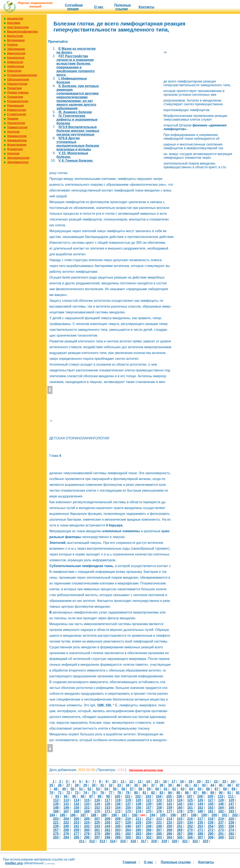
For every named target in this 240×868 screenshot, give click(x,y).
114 (76, 800)
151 (87, 808)
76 (102, 793)
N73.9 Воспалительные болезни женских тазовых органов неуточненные (78, 131)
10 (114, 781)
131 (66, 804)
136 (118, 804)
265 (138, 830)
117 (108, 800)
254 (211, 826)
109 (210, 796)
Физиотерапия (17, 145)
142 (180, 804)
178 (180, 811)
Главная (129, 862)
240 (66, 826)
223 (76, 823)
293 (56, 837)
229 (138, 823)
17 (173, 781)
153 (108, 808)
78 (119, 793)
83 (161, 793)
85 (178, 793)
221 (56, 823)
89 (212, 793)
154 (118, 808)
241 (76, 826)
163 (211, 808)
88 (204, 793)
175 (149, 811)
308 (211, 837)
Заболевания (16, 49)
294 (66, 837)
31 (102, 785)
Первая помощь (18, 92)
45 (221, 785)
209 (118, 819)
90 (221, 793)
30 (94, 785)
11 (123, 781)
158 (159, 808)
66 (208, 789)
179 (190, 811)
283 (138, 834)
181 (211, 811)
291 (221, 834)
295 (76, 837)
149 (66, 808)
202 (235, 815)
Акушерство (15, 18)
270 (190, 830)
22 (216, 781)
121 (149, 800)
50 (72, 789)
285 (159, 834)
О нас (99, 7)
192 (135, 815)
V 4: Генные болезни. (76, 161)
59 (149, 789)
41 (187, 785)
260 (87, 830)
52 (89, 789)
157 (149, 808)
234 (190, 823)
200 (214, 815)
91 (229, 793)
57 (132, 789)
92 (238, 793)
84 (170, 793)
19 (190, 781)
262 (108, 830)
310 (231, 837)
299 (118, 837)
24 (233, 781)
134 (97, 804)
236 (211, 823)
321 (185, 841)
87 (195, 793)
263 (118, 830)
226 (108, 823)
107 (190, 796)
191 (125, 815)
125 (190, 800)
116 (97, 800)
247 (138, 826)
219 (221, 819)
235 (200, 823)
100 (117, 796)
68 (225, 789)
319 (164, 841)
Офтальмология (18, 79)
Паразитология (17, 84)
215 (180, 819)
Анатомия (14, 23)
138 (138, 804)
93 (57, 796)
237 (221, 823)
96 (83, 796)
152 (97, 808)
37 (153, 785)
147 (231, 804)
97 (91, 796)
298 (108, 837)
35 (136, 785)
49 (64, 789)
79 (128, 793)
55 (115, 789)
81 (145, 793)
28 (77, 785)
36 (145, 785)
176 (159, 811)
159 (169, 808)
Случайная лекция (74, 7)
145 (211, 804)
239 (56, 826)
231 (159, 823)
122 (159, 800)
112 (56, 800)
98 (100, 796)
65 (200, 789)
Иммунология (16, 53)
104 (159, 796)
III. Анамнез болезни (75, 112)
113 (66, 800)
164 (221, 808)
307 (200, 837)
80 (136, 793)
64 (191, 789)
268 (169, 830)
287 (180, 834)
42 (195, 785)
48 (56, 789)
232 (169, 823)
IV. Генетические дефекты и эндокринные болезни (77, 119)
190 (114, 815)
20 (199, 781)
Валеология (15, 36)
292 (231, 834)
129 (231, 800)
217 (200, 819)
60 (157, 789)
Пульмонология (18, 101)
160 (180, 808)
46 (229, 785)
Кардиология (16, 58)
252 (190, 826)
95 (74, 796)
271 (200, 830)
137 (128, 804)
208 (108, 819)
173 (128, 811)
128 (221, 800)
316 (133, 841)
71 (60, 793)
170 (97, 811)
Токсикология (16, 123)
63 (183, 789)
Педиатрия (14, 88)
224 (87, 823)
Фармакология (17, 136)
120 (138, 800)
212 (149, 819)
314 (113, 841)
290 (211, 834)
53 (98, 789)
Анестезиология (18, 27)
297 (97, 837)
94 (66, 796)
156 (138, 808)
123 (169, 800)
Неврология (15, 62)
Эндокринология (18, 158)
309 (221, 837)
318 (154, 841)
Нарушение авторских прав (146, 770)
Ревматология (16, 110)
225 (97, 823)
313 (102, 841)
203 (56, 819)
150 (76, 808)
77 (111, 793)
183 (231, 811)
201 (225, 815)
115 (87, 800)
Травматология (17, 127)
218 (211, 819)
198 (194, 815)
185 (63, 815)
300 (128, 837)
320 (175, 841)
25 (51, 785)
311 (82, 841)
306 (190, 837)
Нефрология (15, 66)
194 (152, 815)
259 (76, 830)
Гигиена (12, 45)
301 (138, 837)
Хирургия (13, 153)
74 (85, 793)
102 (138, 796)
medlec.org (14, 863)
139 (149, 804)
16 (165, 781)
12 (131, 781)
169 (87, 811)
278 (87, 834)
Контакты (146, 7)
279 (97, 834)
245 (118, 826)
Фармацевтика (17, 140)
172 (118, 811)
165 (231, 808)
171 (108, 811)
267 (159, 830)
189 (104, 815)
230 (149, 823)
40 (178, 785)
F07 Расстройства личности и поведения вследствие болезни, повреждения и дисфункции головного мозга (76, 65)
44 (212, 785)
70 (51, 793)
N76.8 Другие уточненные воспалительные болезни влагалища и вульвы (78, 144)
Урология (13, 132)
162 (200, 808)
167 (66, 811)
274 (231, 830)
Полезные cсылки (123, 7)
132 (76, 804)
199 (204, 815)
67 (217, 789)
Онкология (14, 71)
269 (180, 830)
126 (200, 800)
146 (221, 804)
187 (83, 815)
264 (128, 830)
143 (190, 804)
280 (108, 834)
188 (93, 815)
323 (205, 841)
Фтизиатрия (15, 149)
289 (200, 834)
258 (66, 830)
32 (111, 785)
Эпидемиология (18, 162)
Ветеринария (16, 40)
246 (128, 826)
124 (180, 800)
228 (128, 823)
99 (108, 796)
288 (190, 834)
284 (149, 834)
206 (87, 819)
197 (183, 815)
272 (211, 830)
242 (87, 826)
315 (123, 841)
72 (68, 793)
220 (231, 819)
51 (81, 789)
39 (170, 785)
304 (169, 837)
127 (211, 800)
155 (128, 808)
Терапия (13, 119)
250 (169, 826)
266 (149, 830)
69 (233, 789)
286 (169, 834)
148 (56, 808)
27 (68, 785)
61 (166, 789)
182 (221, 811)
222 (66, 823)
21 (207, 781)
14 (148, 781)
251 (180, 826)
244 (108, 826)
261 (97, 830)
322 (195, 841)
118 (118, 800)
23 (224, 781)
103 (148, 796)
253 (200, 826)
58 (140, 789)
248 (149, 826)
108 (200, 796)
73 (77, 793)
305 (180, 837)
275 (56, 834)
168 (76, 811)
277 (76, 834)
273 (221, 830)
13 (140, 781)
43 (204, 785)
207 (97, 819)
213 (159, 819)
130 (56, 804)
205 (76, 819)
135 (108, 804)
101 (128, 796)
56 (123, 789)
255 (221, 826)
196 (173, 815)
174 (138, 811)
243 (97, 826)
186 (73, 815)
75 (94, 793)
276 (66, 834)
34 (128, 785)
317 (144, 841)
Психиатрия (15, 97)
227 (118, 823)
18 (182, 781)
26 (60, 785)
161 (190, 808)
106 (179, 796)
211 (138, 819)
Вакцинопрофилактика (22, 32)
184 (52, 815)
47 (238, 785)
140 (159, 804)
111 (231, 796)
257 (56, 830)
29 (85, 785)
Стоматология (17, 114)
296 (87, 837)
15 (156, 781)
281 (118, 834)
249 (159, 826)
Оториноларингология (22, 75)
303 (159, 837)
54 (106, 789)
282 (128, 834)
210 (128, 819)
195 (163, 815)
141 (169, 804)
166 (56, 811)
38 (161, 785)
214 (169, 819)
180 (200, 811)
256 (231, 826)
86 (187, 793)
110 (221, 796)
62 (174, 789)
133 (87, 804)
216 (190, 819)
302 (149, 837)
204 (66, 819)
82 (153, 793)
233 (180, 823)
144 (200, 804)
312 (92, 841)
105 (169, 796)
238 (231, 823)
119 (128, 800)
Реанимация (15, 105)
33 (119, 785)
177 (169, 811)
